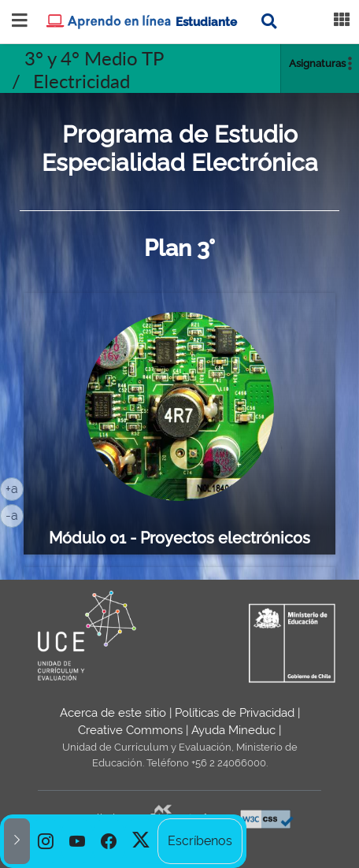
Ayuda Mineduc (233, 730)
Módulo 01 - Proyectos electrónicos (179, 538)
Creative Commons (130, 730)
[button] (17, 841)
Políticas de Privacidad (235, 713)
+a (15, 488)
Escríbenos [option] (200, 841)
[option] (46, 841)
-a (15, 514)
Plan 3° (179, 248)
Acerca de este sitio (113, 713)
